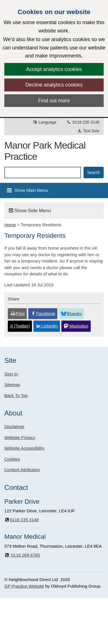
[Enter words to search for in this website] (43, 172)
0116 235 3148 (83, 122)
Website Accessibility (24, 448)
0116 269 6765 (22, 555)
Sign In (11, 374)
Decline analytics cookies (54, 85)
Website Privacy (20, 437)
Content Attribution (22, 470)
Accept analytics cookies (54, 69)
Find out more (54, 101)
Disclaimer (14, 427)
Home (10, 225)
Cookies (12, 459)
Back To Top (16, 395)
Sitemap (12, 385)
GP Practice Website (24, 586)
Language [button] (44, 122)
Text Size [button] (88, 131)
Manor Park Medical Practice (45, 151)
